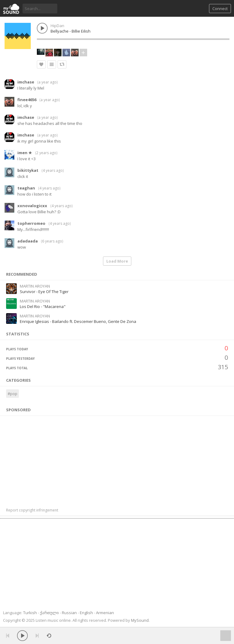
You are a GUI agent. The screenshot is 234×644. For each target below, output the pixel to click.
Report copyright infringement (32, 510)
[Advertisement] (117, 458)
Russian (69, 613)
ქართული (49, 613)
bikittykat (28, 170)
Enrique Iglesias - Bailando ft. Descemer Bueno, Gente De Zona (78, 321)
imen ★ (25, 153)
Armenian (105, 613)
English (86, 613)
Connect (220, 9)
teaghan (26, 188)
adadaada (28, 241)
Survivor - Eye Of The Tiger (44, 292)
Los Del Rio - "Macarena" (43, 306)
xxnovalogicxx (32, 206)
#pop (12, 394)
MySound (140, 620)
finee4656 (27, 100)
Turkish (30, 613)
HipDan (57, 26)
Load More (117, 261)
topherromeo (31, 223)
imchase (26, 82)
